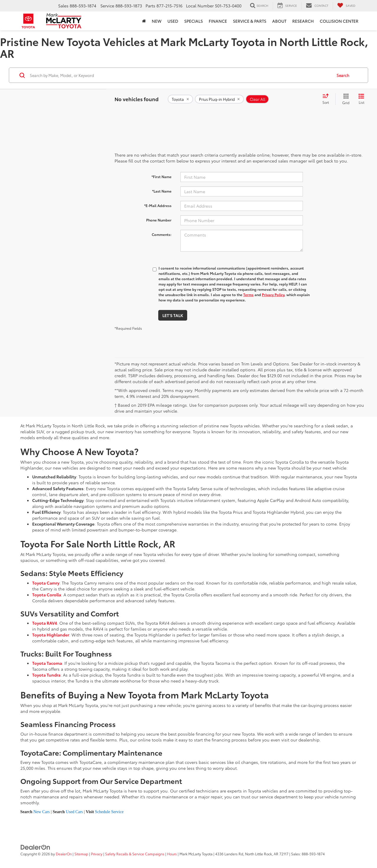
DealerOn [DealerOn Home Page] (64, 854)
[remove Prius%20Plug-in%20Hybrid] (219, 99)
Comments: (162, 234)
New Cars (42, 812)
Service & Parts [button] (250, 21)
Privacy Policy (273, 294)
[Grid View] (345, 99)
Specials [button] (194, 21)
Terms (248, 294)
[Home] (144, 21)
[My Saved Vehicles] (346, 6)
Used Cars (74, 812)
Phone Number (159, 220)
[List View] (361, 99)
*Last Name (162, 191)
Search (343, 75)
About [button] (279, 21)
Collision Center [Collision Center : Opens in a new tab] (339, 21)
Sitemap (81, 854)
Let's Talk (173, 315)
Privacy (97, 854)
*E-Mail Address (158, 205)
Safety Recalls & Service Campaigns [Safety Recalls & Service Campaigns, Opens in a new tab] (135, 854)
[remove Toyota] (180, 99)
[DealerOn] (35, 847)
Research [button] (303, 21)
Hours (172, 854)
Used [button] (173, 21)
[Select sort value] (327, 99)
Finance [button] (218, 21)
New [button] (157, 21)
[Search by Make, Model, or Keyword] (180, 75)
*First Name (161, 177)
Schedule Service (109, 812)
